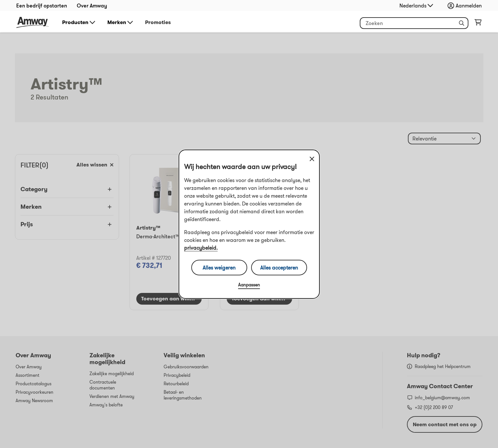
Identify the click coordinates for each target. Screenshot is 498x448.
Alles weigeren (219, 268)
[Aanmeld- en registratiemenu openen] (466, 6)
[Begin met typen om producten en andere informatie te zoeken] (414, 23)
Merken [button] (121, 22)
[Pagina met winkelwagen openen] (478, 24)
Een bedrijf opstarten (42, 6)
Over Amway (92, 6)
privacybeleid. (201, 248)
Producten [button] (79, 22)
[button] (462, 23)
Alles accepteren (279, 268)
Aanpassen (249, 285)
